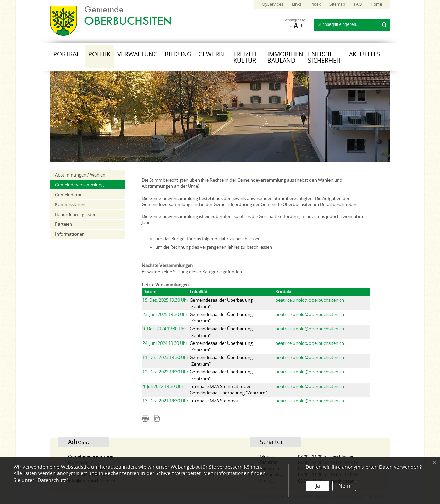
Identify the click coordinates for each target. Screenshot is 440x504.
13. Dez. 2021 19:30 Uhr (165, 401)
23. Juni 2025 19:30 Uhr (165, 314)
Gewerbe (212, 54)
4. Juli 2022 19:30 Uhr (163, 387)
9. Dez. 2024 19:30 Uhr (164, 329)
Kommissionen (70, 205)
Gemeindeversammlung (79, 185)
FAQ (358, 4)
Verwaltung (138, 54)
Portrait (67, 54)
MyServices (272, 4)
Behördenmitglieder (75, 214)
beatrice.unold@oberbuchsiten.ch (310, 300)
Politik (99, 54)
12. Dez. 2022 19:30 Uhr (165, 372)
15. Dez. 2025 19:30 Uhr (165, 300)
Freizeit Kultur (245, 57)
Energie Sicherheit (325, 57)
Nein (344, 486)
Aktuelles (365, 54)
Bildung (178, 54)
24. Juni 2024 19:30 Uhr (165, 343)
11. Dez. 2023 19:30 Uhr (165, 358)
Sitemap (337, 4)
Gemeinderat (68, 195)
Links (297, 4)
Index (316, 4)
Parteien (64, 224)
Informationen (70, 234)
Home (376, 4)
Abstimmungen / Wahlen (80, 175)
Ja (318, 486)
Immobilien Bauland (285, 57)
